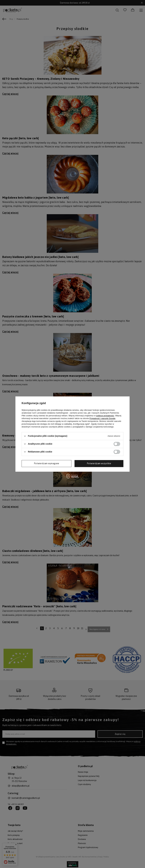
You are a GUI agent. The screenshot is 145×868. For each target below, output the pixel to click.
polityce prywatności (105, 416)
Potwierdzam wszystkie (99, 463)
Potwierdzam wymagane (47, 463)
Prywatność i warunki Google (102, 418)
